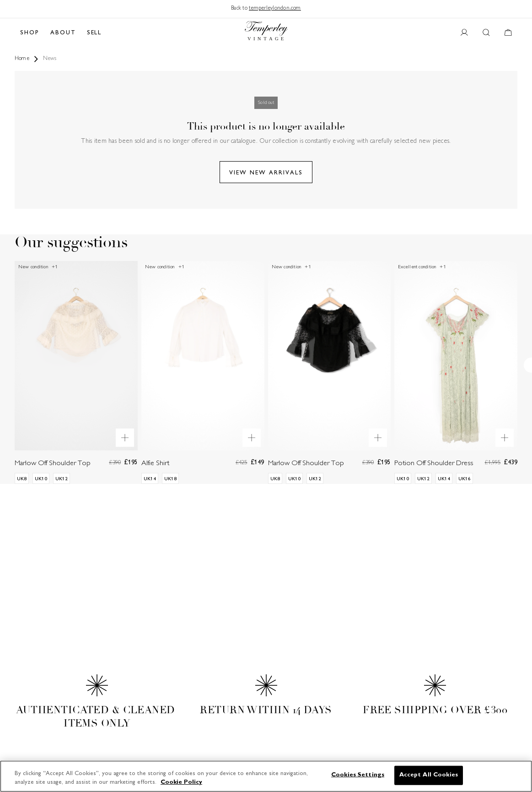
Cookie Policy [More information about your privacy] (181, 782)
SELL (94, 33)
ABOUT (63, 33)
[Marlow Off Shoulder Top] (76, 372)
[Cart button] (508, 33)
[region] (266, 776)
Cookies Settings (358, 775)
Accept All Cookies (429, 775)
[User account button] (464, 33)
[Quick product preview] (125, 438)
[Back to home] (266, 33)
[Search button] (486, 33)
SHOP (30, 33)
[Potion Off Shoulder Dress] (456, 372)
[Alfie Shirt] (203, 372)
